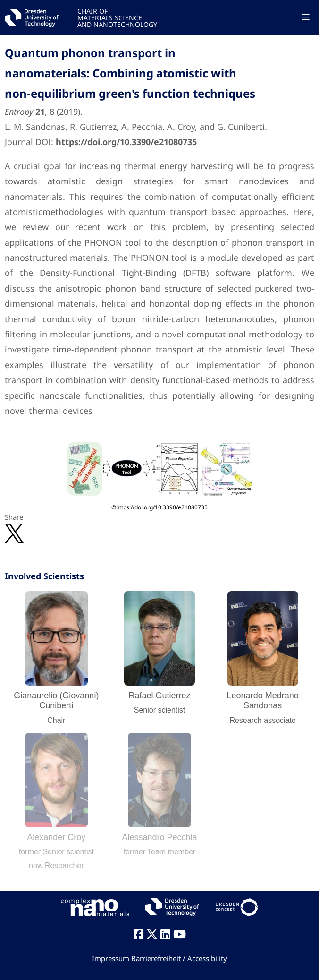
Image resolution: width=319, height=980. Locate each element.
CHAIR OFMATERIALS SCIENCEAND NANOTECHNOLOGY (117, 17)
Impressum (111, 958)
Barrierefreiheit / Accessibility (179, 958)
